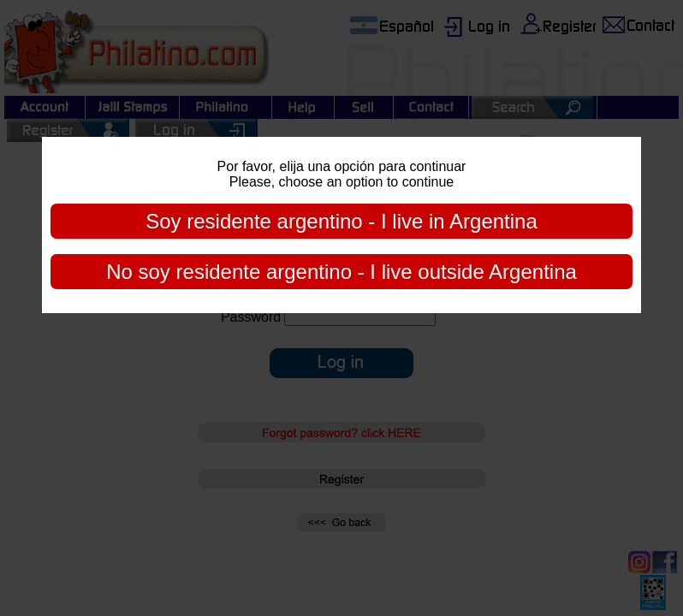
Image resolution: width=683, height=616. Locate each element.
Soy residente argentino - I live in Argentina (341, 221)
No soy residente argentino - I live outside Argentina (341, 272)
